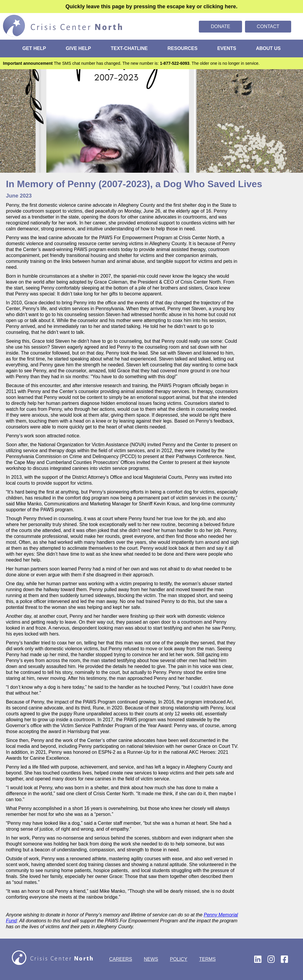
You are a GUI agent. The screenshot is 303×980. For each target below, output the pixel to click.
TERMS (207, 959)
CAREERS (121, 959)
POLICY (179, 959)
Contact (268, 26)
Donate (220, 26)
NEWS (151, 959)
